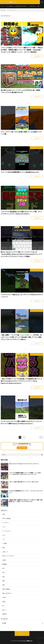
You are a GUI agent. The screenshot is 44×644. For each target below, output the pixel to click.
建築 (4, 581)
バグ (4, 539)
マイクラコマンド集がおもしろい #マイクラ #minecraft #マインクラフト (22, 296)
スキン (4, 535)
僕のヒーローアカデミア (8, 556)
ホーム (2, 6)
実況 (4, 577)
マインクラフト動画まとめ (26, 641)
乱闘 (4, 548)
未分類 (4, 597)
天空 (4, 572)
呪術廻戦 (5, 564)
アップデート (6, 523)
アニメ (4, 527)
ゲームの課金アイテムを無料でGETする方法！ (17, 6)
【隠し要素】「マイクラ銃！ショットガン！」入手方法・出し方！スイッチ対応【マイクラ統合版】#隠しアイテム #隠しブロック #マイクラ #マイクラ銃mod (22, 337)
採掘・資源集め (6, 589)
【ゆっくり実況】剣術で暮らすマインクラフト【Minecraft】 (24, 482)
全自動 (4, 560)
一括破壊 (5, 543)
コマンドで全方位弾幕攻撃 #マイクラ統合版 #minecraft (20, 172)
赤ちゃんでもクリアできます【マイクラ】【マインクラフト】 (24, 464)
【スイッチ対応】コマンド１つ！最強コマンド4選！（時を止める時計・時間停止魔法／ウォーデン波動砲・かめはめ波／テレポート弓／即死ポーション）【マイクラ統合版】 (22, 50)
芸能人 (4, 602)
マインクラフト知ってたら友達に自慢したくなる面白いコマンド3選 (21, 133)
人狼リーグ (5, 552)
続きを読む (37, 56)
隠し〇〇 (5, 610)
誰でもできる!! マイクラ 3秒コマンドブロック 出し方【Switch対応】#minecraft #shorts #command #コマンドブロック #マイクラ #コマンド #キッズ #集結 (21, 254)
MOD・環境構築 (6, 519)
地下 (4, 568)
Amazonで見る (22, 448)
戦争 (4, 585)
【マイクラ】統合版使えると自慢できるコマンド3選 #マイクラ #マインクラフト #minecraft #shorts (21, 213)
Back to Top (22, 634)
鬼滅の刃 (5, 614)
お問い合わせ (32, 6)
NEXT (41, 437)
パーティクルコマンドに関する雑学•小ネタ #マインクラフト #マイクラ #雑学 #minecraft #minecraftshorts (22, 422)
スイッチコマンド (37, 23)
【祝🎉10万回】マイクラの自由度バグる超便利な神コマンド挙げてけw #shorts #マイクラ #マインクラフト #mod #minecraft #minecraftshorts (22, 381)
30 (24, 437)
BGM (4, 514)
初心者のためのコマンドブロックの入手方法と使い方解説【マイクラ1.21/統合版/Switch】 (21, 91)
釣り (4, 606)
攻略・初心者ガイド (7, 593)
